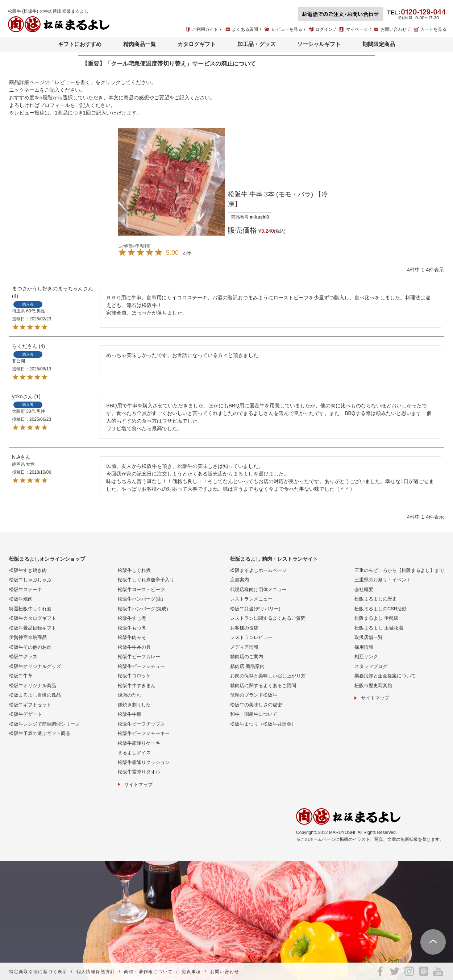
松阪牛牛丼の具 (134, 647)
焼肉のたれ (130, 695)
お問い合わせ (394, 29)
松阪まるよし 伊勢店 (376, 618)
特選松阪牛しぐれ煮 (30, 609)
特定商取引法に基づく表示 (38, 972)
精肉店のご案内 (247, 657)
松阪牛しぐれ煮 (134, 570)
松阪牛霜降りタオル (139, 772)
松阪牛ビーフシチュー (141, 666)
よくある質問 (245, 29)
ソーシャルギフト (319, 44)
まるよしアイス (134, 753)
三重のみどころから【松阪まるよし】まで (399, 570)
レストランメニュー (251, 599)
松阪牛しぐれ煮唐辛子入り (146, 580)
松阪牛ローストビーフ (141, 589)
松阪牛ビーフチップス (141, 724)
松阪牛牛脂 (130, 714)
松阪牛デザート (26, 714)
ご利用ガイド (205, 29)
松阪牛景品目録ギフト (33, 628)
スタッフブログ (371, 666)
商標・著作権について (148, 972)
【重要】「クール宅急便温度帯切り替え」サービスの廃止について (169, 64)
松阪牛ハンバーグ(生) (141, 599)
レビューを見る (287, 29)
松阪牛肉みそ (132, 637)
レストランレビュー (251, 637)
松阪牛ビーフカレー (139, 657)
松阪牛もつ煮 (132, 628)
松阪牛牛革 (21, 676)
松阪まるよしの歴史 (376, 599)
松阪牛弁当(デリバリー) (255, 609)
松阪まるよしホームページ (258, 570)
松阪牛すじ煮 (132, 618)
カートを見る (433, 29)
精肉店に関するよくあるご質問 (263, 686)
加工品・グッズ (256, 44)
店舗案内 (240, 580)
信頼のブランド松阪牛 (254, 695)
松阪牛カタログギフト (33, 618)
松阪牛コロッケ (134, 676)
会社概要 (364, 589)
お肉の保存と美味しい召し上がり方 (268, 676)
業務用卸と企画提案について (385, 676)
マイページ (357, 29)
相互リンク (366, 657)
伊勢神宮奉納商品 (28, 637)
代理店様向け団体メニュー (258, 589)
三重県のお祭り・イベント (383, 580)
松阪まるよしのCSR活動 (381, 609)
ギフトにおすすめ (80, 44)
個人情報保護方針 (96, 972)
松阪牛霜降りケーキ (139, 743)
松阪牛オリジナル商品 (33, 686)
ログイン (324, 29)
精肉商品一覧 (140, 44)
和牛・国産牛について (254, 714)
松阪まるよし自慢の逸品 (35, 695)
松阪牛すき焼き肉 (28, 570)
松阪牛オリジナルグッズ (35, 666)
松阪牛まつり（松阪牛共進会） (263, 724)
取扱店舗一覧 (369, 637)
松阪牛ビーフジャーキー (144, 733)
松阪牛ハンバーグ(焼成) (143, 609)
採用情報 (364, 647)
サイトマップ (138, 784)
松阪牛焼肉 (21, 599)
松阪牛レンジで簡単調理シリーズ (44, 724)
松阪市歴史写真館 (373, 686)
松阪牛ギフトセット (30, 705)
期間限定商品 (379, 44)
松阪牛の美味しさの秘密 (256, 705)
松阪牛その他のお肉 (30, 647)
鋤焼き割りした (134, 705)
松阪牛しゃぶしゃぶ (30, 580)
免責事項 (191, 972)
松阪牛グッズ (23, 657)
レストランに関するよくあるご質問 (268, 618)
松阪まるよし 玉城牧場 (379, 628)
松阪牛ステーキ (26, 589)
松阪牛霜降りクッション (144, 762)
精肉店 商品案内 (247, 666)
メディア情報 (244, 647)
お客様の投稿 (244, 628)
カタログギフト (197, 44)
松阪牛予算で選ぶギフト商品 (40, 733)
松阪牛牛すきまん (137, 686)
